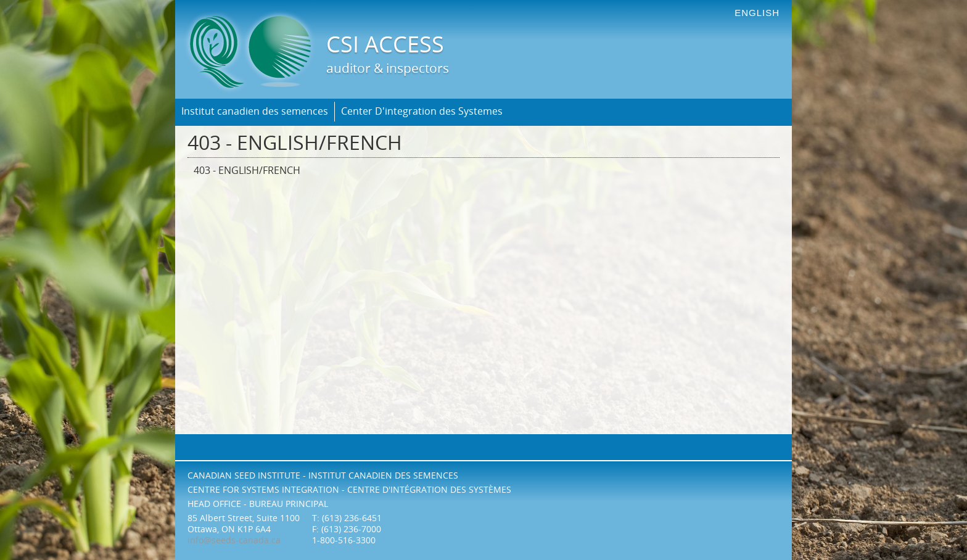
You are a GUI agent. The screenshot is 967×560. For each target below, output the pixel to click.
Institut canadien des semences (255, 111)
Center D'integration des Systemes (422, 111)
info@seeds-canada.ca (234, 541)
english (757, 13)
